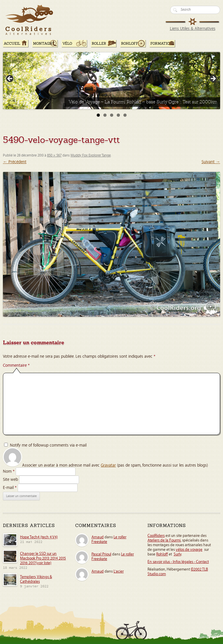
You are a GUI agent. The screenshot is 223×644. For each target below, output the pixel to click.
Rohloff (130, 44)
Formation (161, 44)
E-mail (10, 488)
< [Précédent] (10, 79)
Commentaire (16, 365)
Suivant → (211, 162)
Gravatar (108, 465)
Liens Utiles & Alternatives (193, 29)
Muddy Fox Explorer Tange (91, 155)
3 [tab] (112, 115)
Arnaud (98, 537)
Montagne (44, 44)
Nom (9, 471)
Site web (10, 480)
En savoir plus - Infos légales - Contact (178, 562)
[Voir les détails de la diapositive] (111, 81)
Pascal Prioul (101, 554)
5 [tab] (125, 115)
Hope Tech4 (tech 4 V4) (39, 537)
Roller (99, 44)
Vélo (67, 44)
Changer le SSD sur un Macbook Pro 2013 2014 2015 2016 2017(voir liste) (43, 558)
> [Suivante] (213, 79)
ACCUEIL (12, 44)
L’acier (119, 571)
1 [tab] (98, 115)
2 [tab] (105, 115)
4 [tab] (118, 115)
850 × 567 (54, 155)
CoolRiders (156, 536)
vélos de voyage (189, 550)
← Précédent (15, 162)
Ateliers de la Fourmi (164, 540)
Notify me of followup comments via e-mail (48, 445)
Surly (177, 554)
